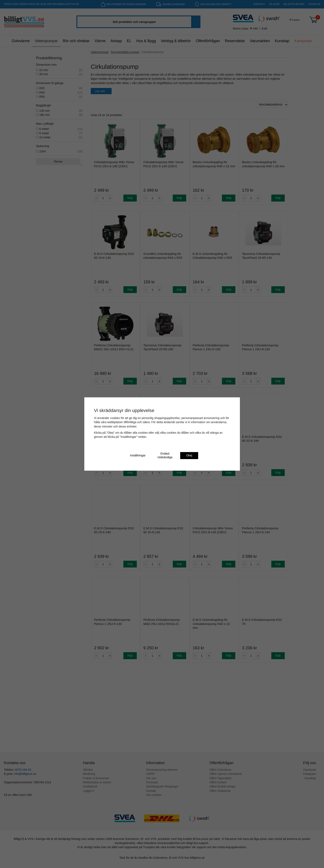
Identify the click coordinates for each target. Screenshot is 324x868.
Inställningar (138, 455)
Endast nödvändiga (165, 455)
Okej (189, 455)
